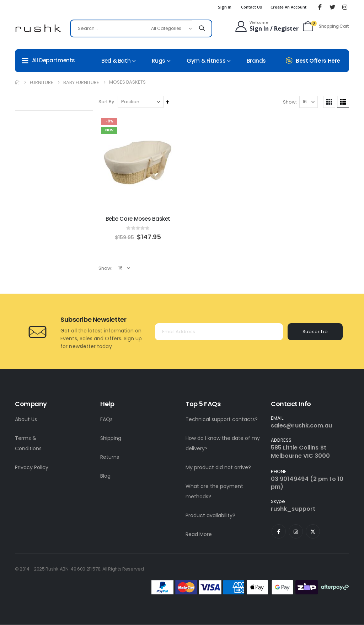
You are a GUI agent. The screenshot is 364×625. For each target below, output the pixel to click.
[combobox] (141, 28)
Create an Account (288, 7)
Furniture (42, 82)
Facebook (279, 532)
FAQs (106, 420)
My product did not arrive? (218, 468)
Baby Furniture (81, 82)
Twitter (313, 532)
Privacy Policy (32, 468)
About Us (26, 420)
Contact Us (251, 7)
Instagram (296, 532)
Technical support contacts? (222, 420)
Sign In (225, 7)
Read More (199, 535)
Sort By (108, 102)
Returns (110, 457)
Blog (105, 476)
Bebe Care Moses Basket (139, 218)
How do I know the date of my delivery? (223, 444)
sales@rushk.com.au (301, 426)
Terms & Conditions (28, 444)
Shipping (111, 438)
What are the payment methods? (214, 492)
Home (17, 82)
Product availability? (210, 516)
